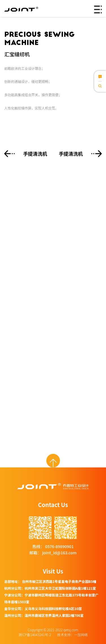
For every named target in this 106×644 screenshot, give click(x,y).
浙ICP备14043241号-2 (35, 635)
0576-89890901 (59, 546)
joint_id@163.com (59, 553)
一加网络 (81, 635)
